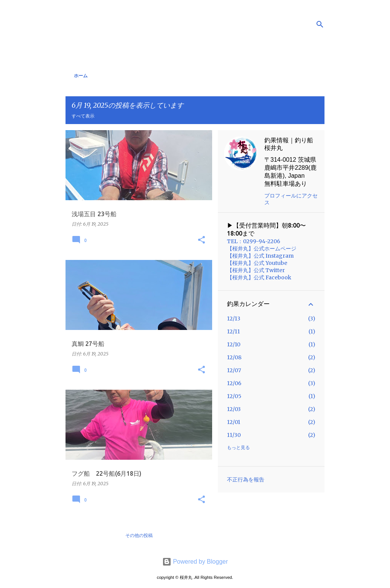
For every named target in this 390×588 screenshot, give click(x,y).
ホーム (81, 76)
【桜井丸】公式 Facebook (259, 277)
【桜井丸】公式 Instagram (260, 256)
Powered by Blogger (195, 562)
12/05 (234, 396)
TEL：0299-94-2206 (254, 241)
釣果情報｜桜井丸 (126, 24)
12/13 (234, 319)
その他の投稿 (139, 535)
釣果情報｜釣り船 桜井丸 (289, 144)
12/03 (234, 409)
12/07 (234, 370)
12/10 (234, 344)
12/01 (234, 422)
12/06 (234, 383)
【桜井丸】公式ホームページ (262, 249)
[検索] (320, 24)
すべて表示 (83, 116)
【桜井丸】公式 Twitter (256, 270)
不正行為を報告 (246, 480)
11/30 (234, 435)
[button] (201, 240)
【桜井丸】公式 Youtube (257, 263)
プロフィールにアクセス (291, 199)
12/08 (234, 357)
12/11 (233, 331)
